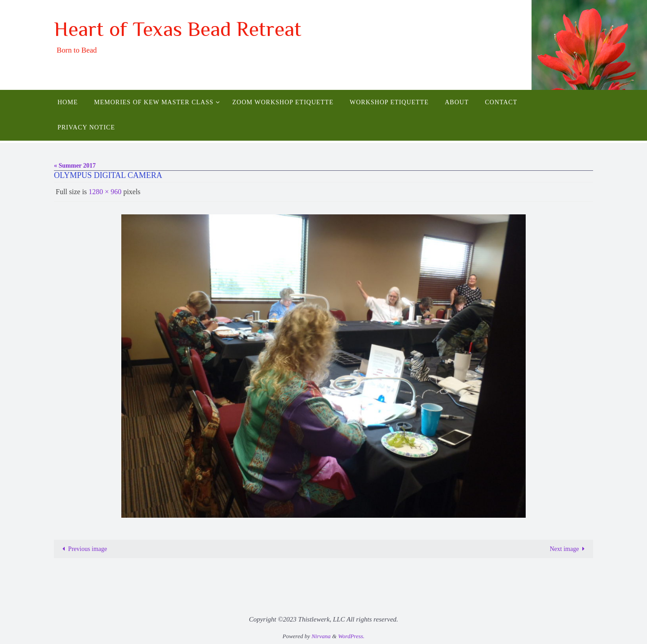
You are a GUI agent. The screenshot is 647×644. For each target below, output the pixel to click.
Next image (569, 549)
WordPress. (351, 636)
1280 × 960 (105, 192)
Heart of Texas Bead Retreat (178, 29)
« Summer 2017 (75, 166)
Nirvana (321, 636)
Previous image (83, 549)
